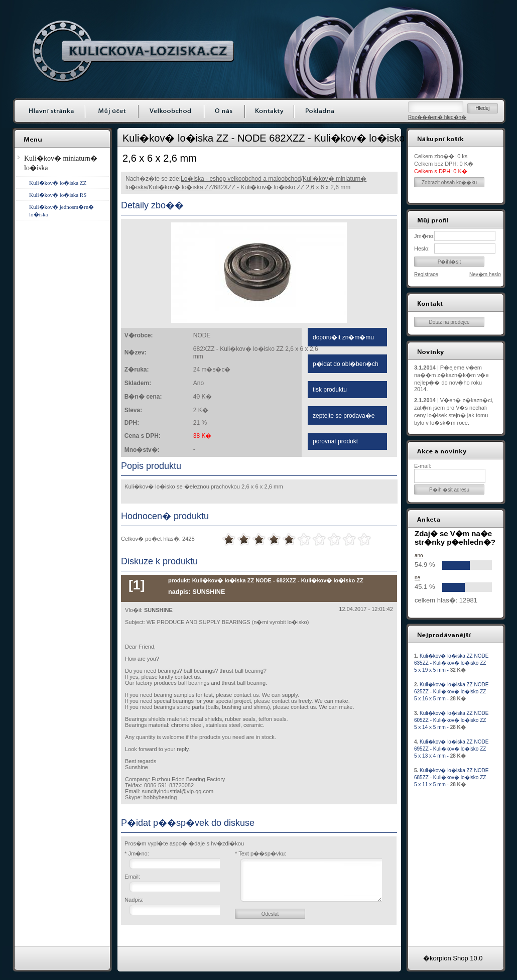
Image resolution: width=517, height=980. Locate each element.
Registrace (426, 274)
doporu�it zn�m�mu (343, 337)
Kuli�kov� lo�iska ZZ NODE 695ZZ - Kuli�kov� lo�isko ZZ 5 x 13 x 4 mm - (451, 749)
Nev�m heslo (485, 274)
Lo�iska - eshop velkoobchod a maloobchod (241, 179)
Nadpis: (134, 900)
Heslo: (422, 249)
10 (364, 540)
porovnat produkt (335, 441)
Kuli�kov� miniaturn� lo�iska (61, 163)
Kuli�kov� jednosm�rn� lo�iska (61, 211)
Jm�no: (424, 236)
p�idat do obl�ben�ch (346, 364)
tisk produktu (330, 390)
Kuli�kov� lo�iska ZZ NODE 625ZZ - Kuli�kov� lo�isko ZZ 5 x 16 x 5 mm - (451, 692)
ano (419, 556)
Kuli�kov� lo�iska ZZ (180, 187)
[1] (137, 585)
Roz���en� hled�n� (437, 117)
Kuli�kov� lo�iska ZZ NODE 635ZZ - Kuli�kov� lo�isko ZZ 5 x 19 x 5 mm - (451, 663)
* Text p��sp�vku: (261, 853)
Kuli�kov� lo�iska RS (58, 195)
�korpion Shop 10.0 (453, 958)
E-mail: (423, 466)
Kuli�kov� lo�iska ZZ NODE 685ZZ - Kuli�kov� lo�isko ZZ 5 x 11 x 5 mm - (451, 777)
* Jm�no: (137, 853)
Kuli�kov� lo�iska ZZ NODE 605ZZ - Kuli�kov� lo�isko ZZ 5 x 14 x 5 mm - (451, 720)
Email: (132, 877)
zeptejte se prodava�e (344, 416)
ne (417, 578)
